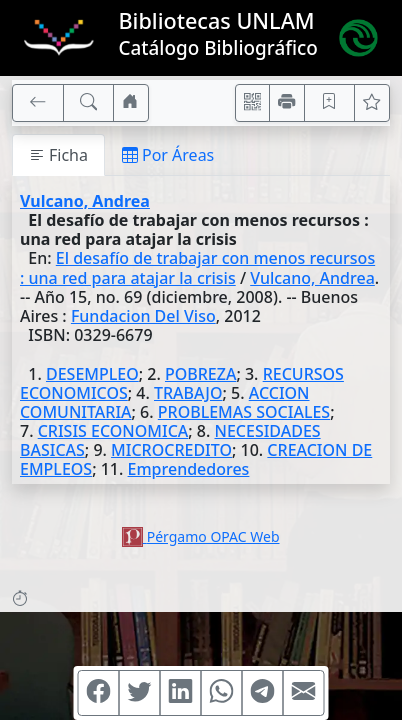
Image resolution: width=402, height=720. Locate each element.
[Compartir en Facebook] (99, 693)
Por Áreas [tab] (168, 155)
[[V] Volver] (38, 103)
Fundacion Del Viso (143, 316)
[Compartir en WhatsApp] (222, 693)
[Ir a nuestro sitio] (131, 103)
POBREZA (200, 374)
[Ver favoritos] (372, 103)
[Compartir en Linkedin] (181, 693)
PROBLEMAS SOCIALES (244, 412)
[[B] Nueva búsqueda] (89, 103)
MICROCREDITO (171, 450)
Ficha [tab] (58, 155)
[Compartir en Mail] (304, 693)
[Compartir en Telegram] (263, 693)
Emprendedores (189, 469)
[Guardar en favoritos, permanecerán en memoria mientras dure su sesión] (330, 103)
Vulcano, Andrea (85, 201)
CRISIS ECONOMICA (113, 431)
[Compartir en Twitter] (140, 693)
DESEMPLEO (92, 374)
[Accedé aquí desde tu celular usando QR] (253, 103)
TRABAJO (188, 393)
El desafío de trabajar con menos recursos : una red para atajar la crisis (197, 267)
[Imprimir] (287, 103)
